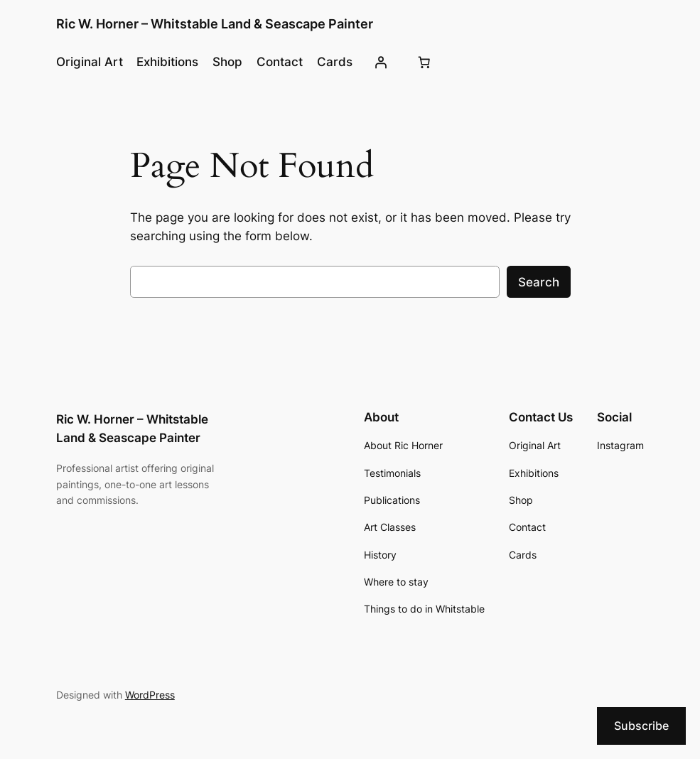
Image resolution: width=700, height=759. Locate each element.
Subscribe (641, 726)
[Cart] (424, 62)
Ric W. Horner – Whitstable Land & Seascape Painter (215, 24)
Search (539, 282)
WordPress (150, 695)
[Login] (381, 62)
